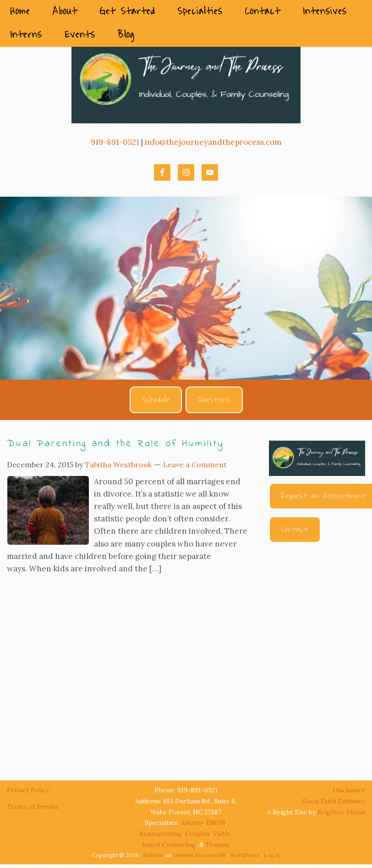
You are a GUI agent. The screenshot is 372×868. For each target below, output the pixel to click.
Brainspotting (161, 834)
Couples (198, 834)
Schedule (156, 400)
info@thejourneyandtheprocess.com (213, 142)
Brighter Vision (341, 812)
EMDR (216, 823)
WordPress (245, 855)
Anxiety (192, 823)
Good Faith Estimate (334, 801)
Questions (214, 400)
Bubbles (153, 855)
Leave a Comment (195, 464)
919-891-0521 (115, 142)
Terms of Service (33, 807)
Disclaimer (349, 790)
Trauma (217, 845)
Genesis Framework (200, 855)
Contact (295, 530)
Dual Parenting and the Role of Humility (115, 444)
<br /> (317, 653)
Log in (272, 855)
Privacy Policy (29, 790)
